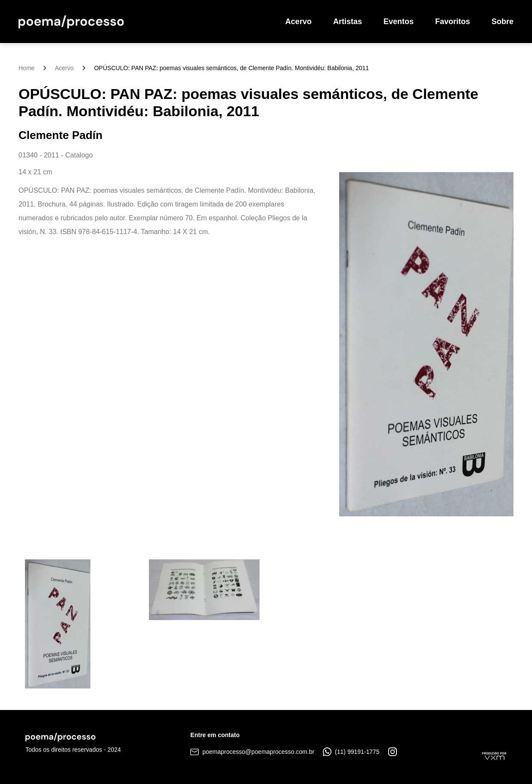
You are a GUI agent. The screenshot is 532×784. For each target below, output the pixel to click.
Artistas (348, 22)
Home (26, 68)
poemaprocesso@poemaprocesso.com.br (252, 752)
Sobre (503, 22)
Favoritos (453, 22)
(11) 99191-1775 (351, 752)
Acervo (298, 22)
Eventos (399, 22)
